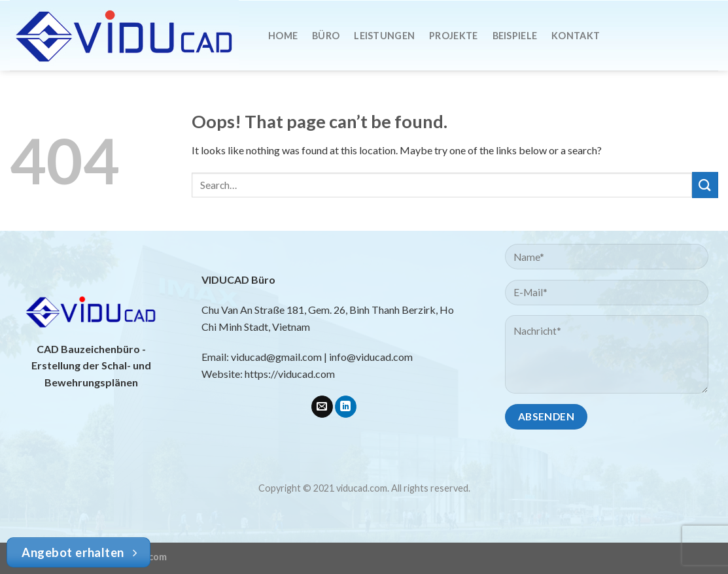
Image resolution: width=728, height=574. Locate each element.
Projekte (453, 36)
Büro (326, 36)
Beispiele (515, 36)
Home (283, 36)
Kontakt (576, 36)
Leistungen (384, 36)
